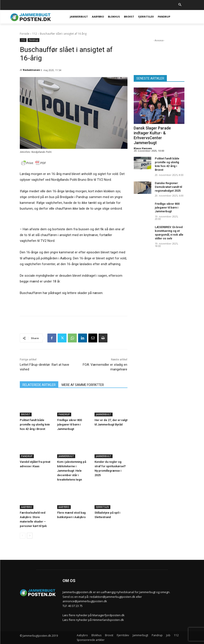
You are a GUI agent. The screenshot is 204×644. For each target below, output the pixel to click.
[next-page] (30, 536)
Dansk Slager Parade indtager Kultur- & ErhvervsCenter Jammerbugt (152, 135)
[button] (180, 5)
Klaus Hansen (143, 148)
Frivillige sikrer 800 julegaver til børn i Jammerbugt (70, 424)
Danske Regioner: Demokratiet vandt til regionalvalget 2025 (168, 187)
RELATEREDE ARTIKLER (39, 385)
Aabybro (27, 507)
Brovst (26, 414)
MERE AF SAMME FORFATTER (83, 385)
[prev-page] (23, 536)
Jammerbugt (104, 414)
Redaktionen (31, 70)
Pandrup (33, 40)
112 (35, 34)
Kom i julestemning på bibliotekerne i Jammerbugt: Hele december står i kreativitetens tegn (72, 471)
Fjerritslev (102, 507)
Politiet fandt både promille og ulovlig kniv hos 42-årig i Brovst (35, 424)
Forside (25, 34)
